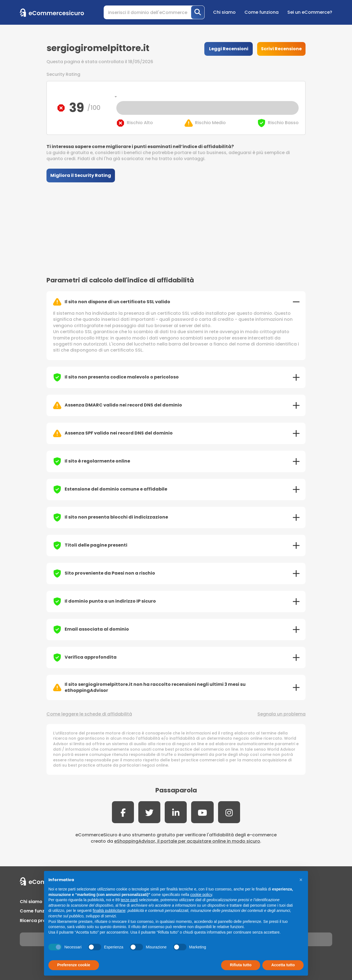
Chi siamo (224, 12)
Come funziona (262, 12)
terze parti (129, 900)
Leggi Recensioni (229, 49)
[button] (301, 880)
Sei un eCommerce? (310, 12)
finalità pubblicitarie (109, 911)
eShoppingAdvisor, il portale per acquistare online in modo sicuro (187, 841)
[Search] (154, 12)
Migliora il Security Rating (81, 175)
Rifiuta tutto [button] (241, 965)
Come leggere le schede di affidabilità (89, 714)
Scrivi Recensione (281, 49)
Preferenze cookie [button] (74, 965)
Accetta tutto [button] (283, 965)
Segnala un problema (281, 714)
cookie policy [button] (201, 895)
